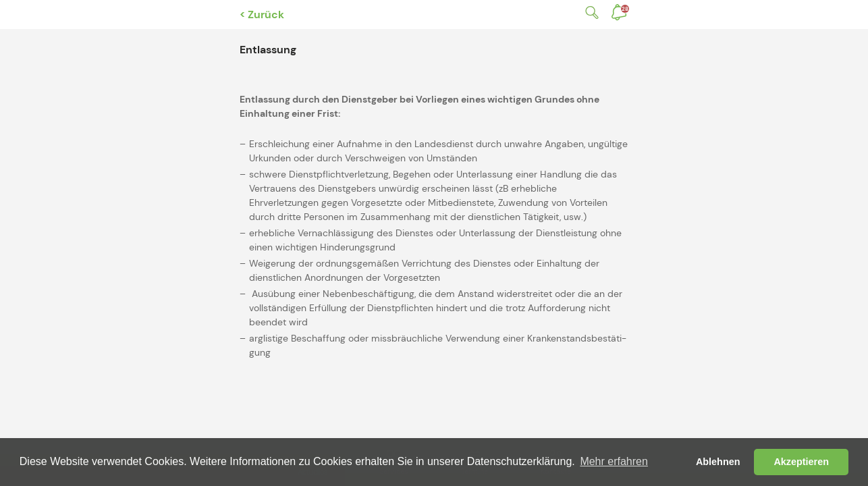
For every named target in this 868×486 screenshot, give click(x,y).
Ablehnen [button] (718, 462)
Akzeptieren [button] (801, 462)
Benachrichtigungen (625, 9)
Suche (589, 12)
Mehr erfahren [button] (614, 461)
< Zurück (262, 15)
